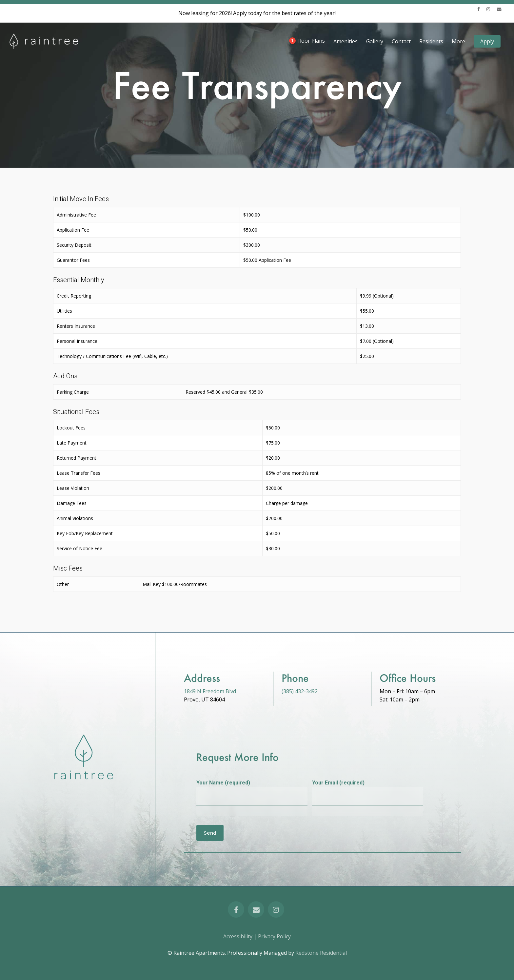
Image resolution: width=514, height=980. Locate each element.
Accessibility (238, 936)
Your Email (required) (368, 798)
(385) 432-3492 (300, 691)
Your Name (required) (252, 798)
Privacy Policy (274, 936)
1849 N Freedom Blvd (210, 691)
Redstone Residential (320, 953)
